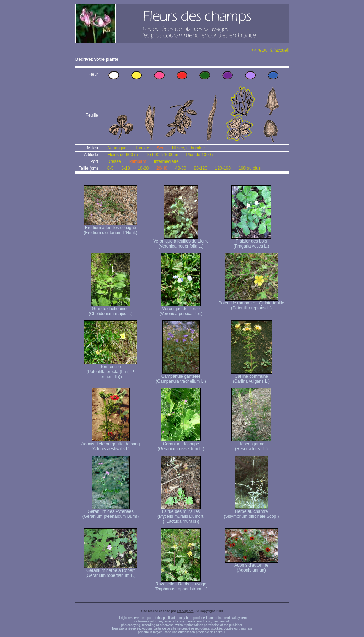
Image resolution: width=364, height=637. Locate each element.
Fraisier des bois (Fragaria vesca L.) (251, 242)
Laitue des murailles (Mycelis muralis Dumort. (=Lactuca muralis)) (181, 514)
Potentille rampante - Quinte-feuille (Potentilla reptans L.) (251, 304)
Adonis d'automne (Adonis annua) (251, 566)
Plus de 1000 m (201, 155)
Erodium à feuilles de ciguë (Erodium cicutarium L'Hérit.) (111, 228)
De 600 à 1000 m (162, 155)
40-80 (181, 168)
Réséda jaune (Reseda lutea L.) (251, 444)
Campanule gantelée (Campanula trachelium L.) (181, 377)
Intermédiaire (166, 161)
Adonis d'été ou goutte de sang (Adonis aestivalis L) (110, 444)
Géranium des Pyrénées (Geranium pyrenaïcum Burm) (111, 512)
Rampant (137, 161)
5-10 (125, 168)
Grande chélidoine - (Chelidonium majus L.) (110, 309)
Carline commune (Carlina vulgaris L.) (251, 377)
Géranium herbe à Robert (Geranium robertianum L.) (111, 571)
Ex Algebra (185, 611)
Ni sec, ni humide (188, 148)
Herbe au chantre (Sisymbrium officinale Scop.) (251, 512)
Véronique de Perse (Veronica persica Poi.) (181, 309)
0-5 (110, 168)
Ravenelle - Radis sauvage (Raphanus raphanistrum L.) (181, 585)
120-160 (223, 168)
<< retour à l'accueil (270, 50)
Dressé (114, 161)
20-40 (162, 168)
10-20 (143, 168)
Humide (142, 148)
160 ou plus (250, 168)
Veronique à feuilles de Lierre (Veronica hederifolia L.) (181, 242)
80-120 (200, 168)
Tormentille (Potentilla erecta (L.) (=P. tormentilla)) (111, 370)
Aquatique (117, 148)
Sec (160, 148)
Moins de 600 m (122, 155)
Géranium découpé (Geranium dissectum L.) (181, 444)
